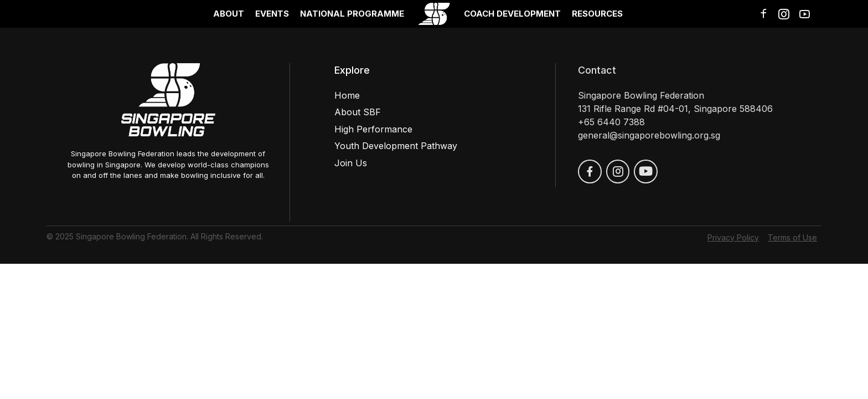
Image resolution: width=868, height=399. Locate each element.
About (229, 14)
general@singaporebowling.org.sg (649, 135)
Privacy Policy (733, 237)
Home (347, 95)
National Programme (352, 14)
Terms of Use (792, 237)
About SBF (358, 112)
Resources (597, 14)
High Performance (373, 129)
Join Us (351, 163)
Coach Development (512, 14)
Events (272, 14)
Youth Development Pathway (396, 146)
